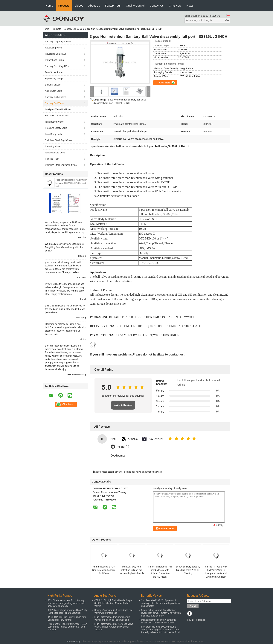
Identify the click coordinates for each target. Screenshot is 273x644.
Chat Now (175, 6)
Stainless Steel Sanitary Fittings (61, 165)
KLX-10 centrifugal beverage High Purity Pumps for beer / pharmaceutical (67, 612)
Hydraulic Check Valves (57, 116)
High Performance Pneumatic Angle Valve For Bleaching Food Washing (112, 618)
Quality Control (135, 6)
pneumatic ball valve (152, 472)
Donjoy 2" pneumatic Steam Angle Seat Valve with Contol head (114, 612)
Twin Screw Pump (54, 72)
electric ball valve (132, 472)
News (190, 6)
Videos (79, 6)
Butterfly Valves (53, 85)
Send (193, 606)
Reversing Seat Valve (56, 54)
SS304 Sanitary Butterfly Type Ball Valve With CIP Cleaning (188, 570)
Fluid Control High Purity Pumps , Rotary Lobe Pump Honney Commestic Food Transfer (68, 627)
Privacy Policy (73, 642)
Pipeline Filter (52, 159)
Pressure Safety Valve (56, 128)
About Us (94, 6)
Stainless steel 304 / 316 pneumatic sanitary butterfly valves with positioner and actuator (161, 603)
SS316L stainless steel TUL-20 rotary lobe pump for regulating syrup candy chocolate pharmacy (66, 603)
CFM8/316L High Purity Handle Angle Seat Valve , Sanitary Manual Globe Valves (113, 603)
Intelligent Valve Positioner (58, 109)
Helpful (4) (123, 447)
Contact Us (157, 6)
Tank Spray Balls (53, 134)
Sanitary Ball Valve (73, 29)
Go (227, 20)
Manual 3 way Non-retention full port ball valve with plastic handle (132, 570)
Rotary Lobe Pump (54, 60)
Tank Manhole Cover (55, 153)
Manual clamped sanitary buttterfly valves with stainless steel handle (159, 621)
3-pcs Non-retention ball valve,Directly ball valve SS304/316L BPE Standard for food (71, 183)
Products (64, 6)
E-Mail (191, 620)
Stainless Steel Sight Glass (59, 140)
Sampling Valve (53, 146)
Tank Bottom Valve (54, 122)
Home (49, 6)
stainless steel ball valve (110, 472)
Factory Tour (113, 6)
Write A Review (123, 405)
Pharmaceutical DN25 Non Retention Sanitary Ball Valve (104, 570)
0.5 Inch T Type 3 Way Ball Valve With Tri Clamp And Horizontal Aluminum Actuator (216, 572)
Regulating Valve (54, 48)
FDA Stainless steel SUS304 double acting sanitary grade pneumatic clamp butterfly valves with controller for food (161, 630)
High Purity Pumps (54, 79)
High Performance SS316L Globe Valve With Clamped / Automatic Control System (114, 627)
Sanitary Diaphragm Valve (58, 42)
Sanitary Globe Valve (56, 97)
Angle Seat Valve (54, 91)
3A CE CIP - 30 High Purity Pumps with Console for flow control (67, 618)
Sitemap (201, 620)
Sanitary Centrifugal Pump (58, 66)
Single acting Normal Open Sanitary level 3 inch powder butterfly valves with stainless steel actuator (161, 613)
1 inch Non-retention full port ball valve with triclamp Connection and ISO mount (160, 572)
